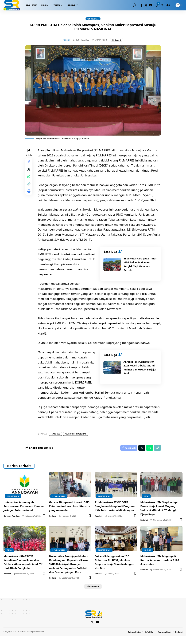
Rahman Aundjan (11, 527)
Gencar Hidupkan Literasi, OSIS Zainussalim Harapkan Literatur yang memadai (68, 513)
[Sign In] (135, 5)
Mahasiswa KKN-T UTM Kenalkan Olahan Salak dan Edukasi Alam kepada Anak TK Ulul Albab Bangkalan (24, 569)
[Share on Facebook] (29, 163)
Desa (146, 503)
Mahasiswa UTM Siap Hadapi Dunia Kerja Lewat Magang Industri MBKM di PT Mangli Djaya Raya (160, 515)
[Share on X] (29, 171)
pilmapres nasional (77, 440)
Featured (56, 440)
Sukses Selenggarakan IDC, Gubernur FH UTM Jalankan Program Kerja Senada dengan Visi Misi (116, 569)
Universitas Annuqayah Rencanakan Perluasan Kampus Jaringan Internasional (20, 515)
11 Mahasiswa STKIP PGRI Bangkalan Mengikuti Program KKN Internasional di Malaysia (115, 515)
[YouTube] (151, 5)
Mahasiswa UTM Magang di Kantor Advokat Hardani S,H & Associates (161, 567)
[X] (146, 5)
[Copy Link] (29, 188)
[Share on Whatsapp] (29, 180)
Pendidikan (93, 19)
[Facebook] (142, 5)
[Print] (29, 196)
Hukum (147, 557)
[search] (162, 5)
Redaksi (66, 40)
